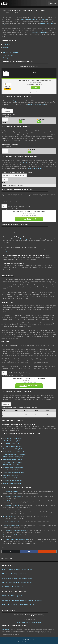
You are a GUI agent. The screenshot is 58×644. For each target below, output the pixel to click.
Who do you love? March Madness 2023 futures (17, 578)
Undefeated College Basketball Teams (13, 535)
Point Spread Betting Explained (12, 596)
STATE (6, 71)
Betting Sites (6, 45)
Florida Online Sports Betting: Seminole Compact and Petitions (22, 600)
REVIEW (8, 89)
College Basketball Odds (10, 501)
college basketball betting (39, 33)
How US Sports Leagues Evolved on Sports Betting (18, 604)
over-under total (34, 19)
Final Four (26, 163)
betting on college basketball (37, 105)
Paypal (7, 251)
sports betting (12, 101)
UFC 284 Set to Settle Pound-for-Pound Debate (17, 582)
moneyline (44, 19)
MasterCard (41, 249)
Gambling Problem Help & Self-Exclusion (29, 622)
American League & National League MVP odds (17, 569)
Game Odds (6, 47)
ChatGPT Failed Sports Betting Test (13, 587)
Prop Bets (5, 50)
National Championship (47, 23)
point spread (25, 19)
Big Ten (6, 25)
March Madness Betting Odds (11, 521)
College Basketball (9, 558)
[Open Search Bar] (49, 3)
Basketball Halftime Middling (11, 526)
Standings (6, 58)
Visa (32, 249)
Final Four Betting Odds (9, 517)
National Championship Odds (11, 52)
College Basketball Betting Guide (12, 492)
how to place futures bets (35, 168)
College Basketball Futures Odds (12, 510)
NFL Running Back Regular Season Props (15, 574)
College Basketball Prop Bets (11, 505)
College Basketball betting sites (21, 239)
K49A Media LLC (6, 630)
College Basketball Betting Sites (12, 496)
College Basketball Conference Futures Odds (15, 530)
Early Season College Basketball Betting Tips (15, 539)
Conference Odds (8, 55)
